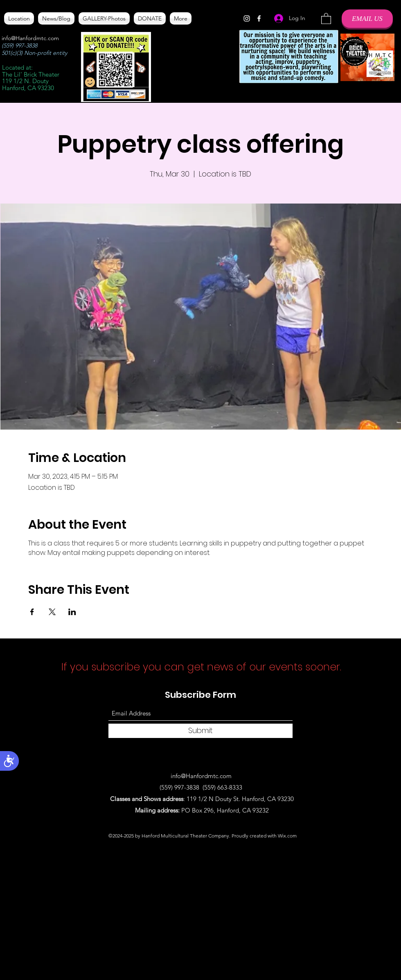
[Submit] (200, 731)
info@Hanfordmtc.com (30, 38)
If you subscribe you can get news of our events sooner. (203, 667)
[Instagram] (247, 18)
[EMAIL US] (367, 19)
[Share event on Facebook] (32, 612)
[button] (326, 18)
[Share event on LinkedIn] (72, 612)
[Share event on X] (52, 612)
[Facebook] (259, 18)
